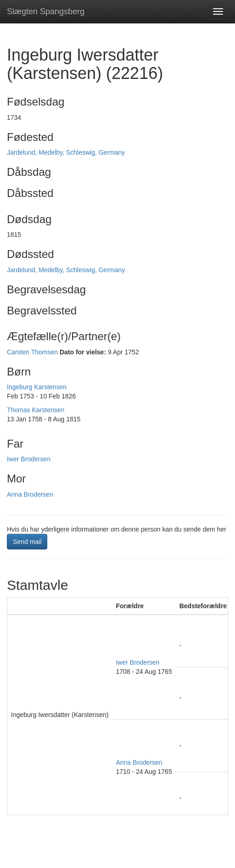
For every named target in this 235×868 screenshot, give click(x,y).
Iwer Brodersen (29, 459)
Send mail (27, 542)
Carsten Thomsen (32, 352)
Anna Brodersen (30, 494)
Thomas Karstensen (36, 410)
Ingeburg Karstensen (37, 387)
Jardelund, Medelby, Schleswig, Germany (66, 152)
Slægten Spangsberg (46, 11)
